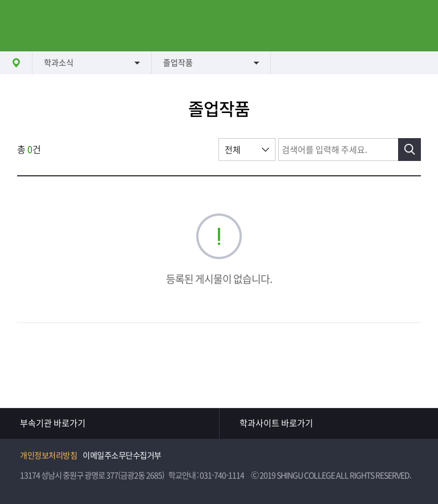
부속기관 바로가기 (53, 423)
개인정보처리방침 (48, 455)
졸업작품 (178, 63)
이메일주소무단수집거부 (122, 455)
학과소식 (59, 63)
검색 (409, 150)
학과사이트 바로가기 (276, 423)
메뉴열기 (26, 26)
